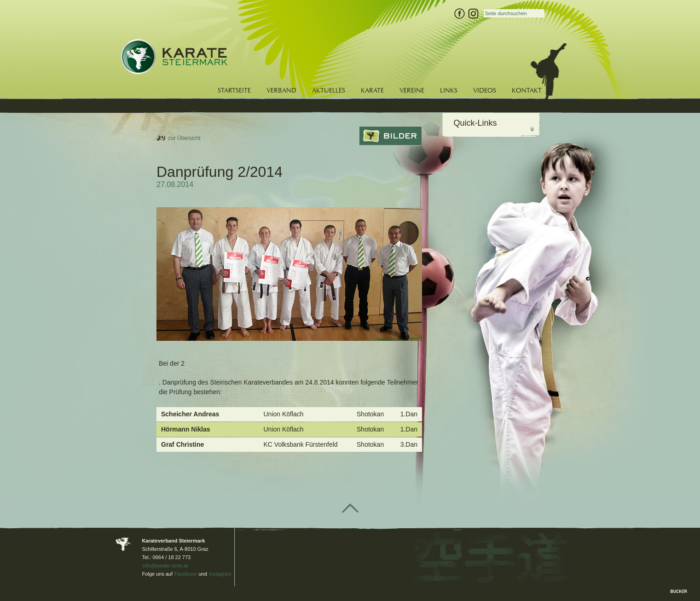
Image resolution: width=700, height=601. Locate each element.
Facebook (185, 574)
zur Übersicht (184, 138)
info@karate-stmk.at (165, 566)
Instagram (220, 574)
